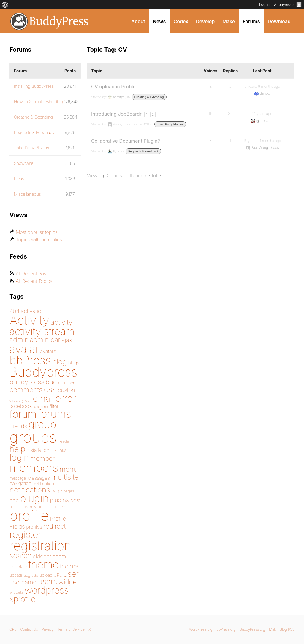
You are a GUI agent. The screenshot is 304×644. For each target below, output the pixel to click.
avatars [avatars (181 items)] (48, 351)
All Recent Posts (33, 274)
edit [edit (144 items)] (28, 400)
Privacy (48, 629)
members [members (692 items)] (34, 468)
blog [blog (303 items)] (60, 362)
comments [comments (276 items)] (26, 390)
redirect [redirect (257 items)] (54, 526)
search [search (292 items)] (21, 556)
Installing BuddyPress (34, 86)
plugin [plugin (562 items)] (34, 498)
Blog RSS (287, 629)
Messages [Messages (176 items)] (39, 478)
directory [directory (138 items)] (17, 400)
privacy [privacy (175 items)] (28, 506)
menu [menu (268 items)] (69, 469)
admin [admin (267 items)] (19, 340)
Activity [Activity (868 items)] (29, 320)
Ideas (19, 179)
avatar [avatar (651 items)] (24, 349)
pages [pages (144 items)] (69, 491)
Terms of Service (71, 629)
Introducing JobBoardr (116, 114)
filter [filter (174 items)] (54, 406)
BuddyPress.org (49, 21)
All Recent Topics (34, 281)
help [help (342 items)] (17, 449)
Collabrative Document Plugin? (126, 141)
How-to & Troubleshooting (38, 102)
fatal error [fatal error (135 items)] (41, 407)
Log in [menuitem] (264, 5)
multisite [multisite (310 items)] (65, 477)
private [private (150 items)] (44, 507)
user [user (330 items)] (71, 574)
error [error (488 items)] (65, 398)
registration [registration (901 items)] (41, 546)
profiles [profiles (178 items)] (34, 527)
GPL (13, 629)
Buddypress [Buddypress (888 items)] (43, 372)
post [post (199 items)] (75, 500)
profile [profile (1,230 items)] (29, 516)
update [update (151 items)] (16, 575)
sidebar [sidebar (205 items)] (42, 556)
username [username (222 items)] (23, 582)
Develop (205, 21)
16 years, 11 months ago (262, 141)
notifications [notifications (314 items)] (30, 490)
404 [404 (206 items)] (15, 311)
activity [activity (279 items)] (62, 322)
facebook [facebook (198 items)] (21, 406)
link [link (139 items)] (54, 451)
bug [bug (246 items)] (51, 382)
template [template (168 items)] (18, 567)
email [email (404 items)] (43, 398)
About (138, 21)
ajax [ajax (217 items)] (67, 340)
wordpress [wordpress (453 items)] (46, 590)
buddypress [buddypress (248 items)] (27, 382)
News (159, 21)
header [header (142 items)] (64, 441)
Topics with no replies (39, 240)
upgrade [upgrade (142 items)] (31, 575)
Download (279, 21)
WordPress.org (201, 629)
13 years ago (262, 114)
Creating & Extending (149, 97)
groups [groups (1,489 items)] (33, 437)
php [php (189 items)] (14, 500)
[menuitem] (5, 5)
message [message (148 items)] (18, 478)
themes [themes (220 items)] (70, 566)
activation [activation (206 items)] (33, 311)
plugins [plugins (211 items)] (59, 500)
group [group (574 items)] (42, 424)
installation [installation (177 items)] (38, 450)
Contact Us (29, 629)
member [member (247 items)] (42, 458)
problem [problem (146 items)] (59, 507)
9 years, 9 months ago (262, 86)
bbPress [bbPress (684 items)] (30, 360)
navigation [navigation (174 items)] (20, 483)
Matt (272, 629)
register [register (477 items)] (25, 534)
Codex (181, 21)
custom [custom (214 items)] (67, 390)
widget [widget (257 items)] (68, 582)
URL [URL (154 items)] (58, 575)
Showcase (24, 163)
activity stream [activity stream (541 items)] (42, 331)
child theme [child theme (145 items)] (68, 383)
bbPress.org (226, 629)
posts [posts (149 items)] (14, 507)
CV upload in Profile (113, 87)
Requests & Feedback (143, 151)
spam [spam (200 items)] (59, 556)
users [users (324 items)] (47, 582)
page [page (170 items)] (57, 491)
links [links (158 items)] (62, 450)
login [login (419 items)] (19, 458)
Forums (251, 21)
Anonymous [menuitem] (288, 4)
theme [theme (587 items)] (43, 565)
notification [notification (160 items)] (43, 483)
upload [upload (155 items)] (46, 575)
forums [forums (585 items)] (55, 414)
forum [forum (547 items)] (23, 414)
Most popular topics (37, 232)
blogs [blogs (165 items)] (74, 363)
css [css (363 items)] (50, 389)
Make (229, 21)
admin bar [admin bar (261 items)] (45, 340)
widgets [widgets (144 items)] (16, 592)
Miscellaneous (27, 194)
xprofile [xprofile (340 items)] (23, 599)
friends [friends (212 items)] (18, 426)
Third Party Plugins (170, 124)
